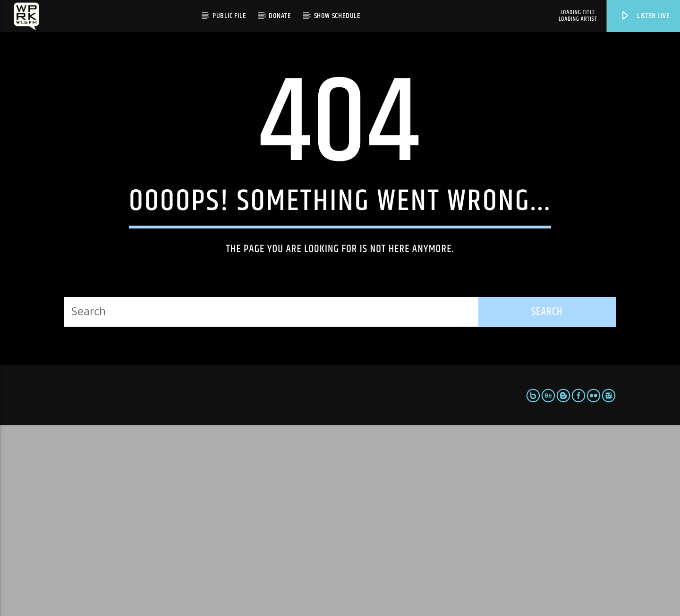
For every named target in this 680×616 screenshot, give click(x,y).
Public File (229, 16)
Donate (280, 16)
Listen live (645, 16)
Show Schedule (337, 16)
